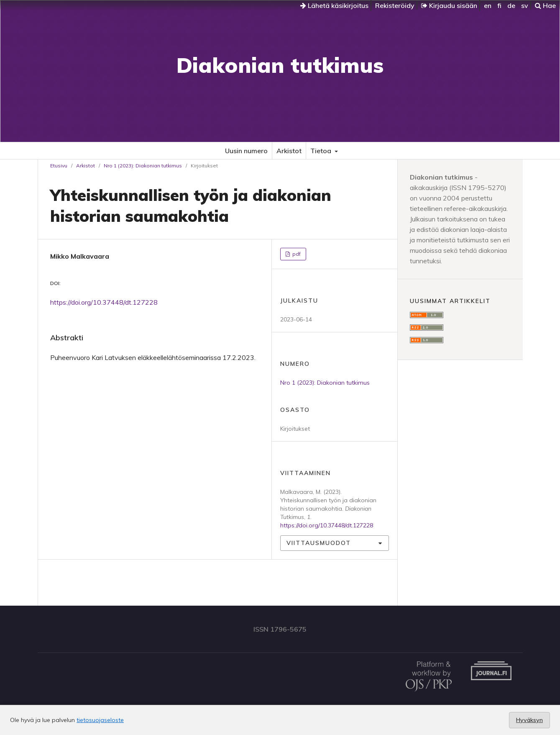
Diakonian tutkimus (280, 65)
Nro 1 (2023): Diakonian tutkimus (143, 166)
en (488, 5)
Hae (545, 5)
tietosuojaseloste (100, 720)
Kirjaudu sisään (449, 5)
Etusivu (59, 166)
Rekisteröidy (395, 5)
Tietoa (322, 151)
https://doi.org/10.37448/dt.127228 (104, 302)
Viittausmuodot (319, 543)
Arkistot (289, 151)
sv (525, 5)
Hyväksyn (529, 720)
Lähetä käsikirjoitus (334, 5)
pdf (296, 254)
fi (499, 5)
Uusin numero (246, 151)
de (511, 5)
